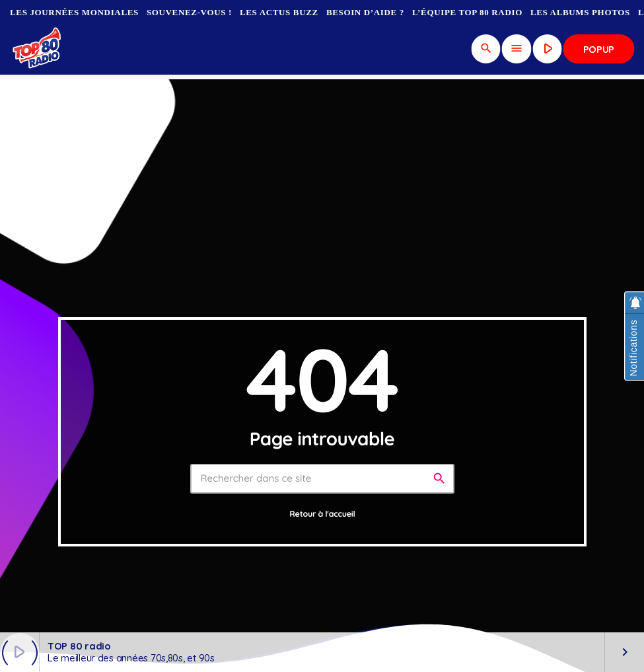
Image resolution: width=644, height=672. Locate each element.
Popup (599, 49)
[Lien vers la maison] (38, 49)
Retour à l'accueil (322, 514)
